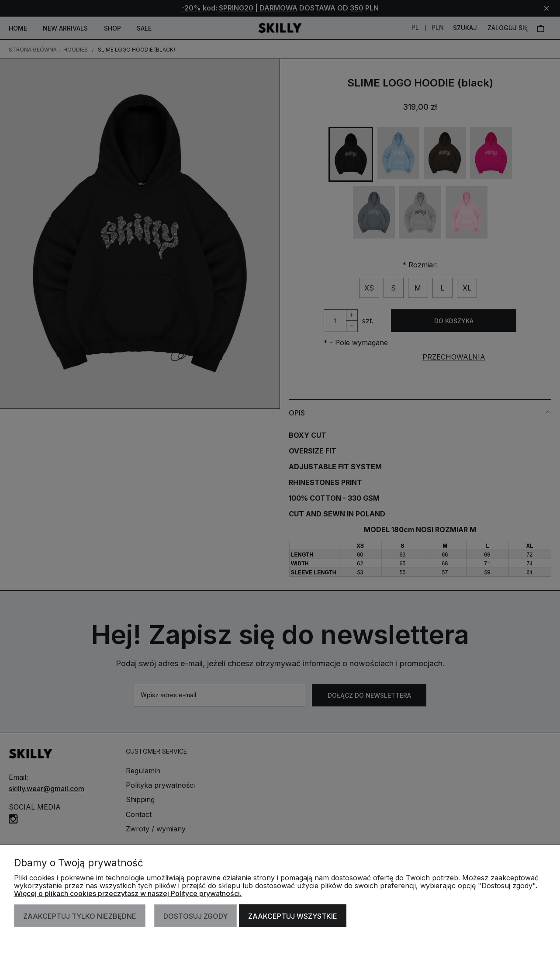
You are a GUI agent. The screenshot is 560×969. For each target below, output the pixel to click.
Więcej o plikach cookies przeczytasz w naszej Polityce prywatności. (128, 893)
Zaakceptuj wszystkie (293, 916)
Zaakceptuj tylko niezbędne (80, 916)
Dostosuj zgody (195, 916)
